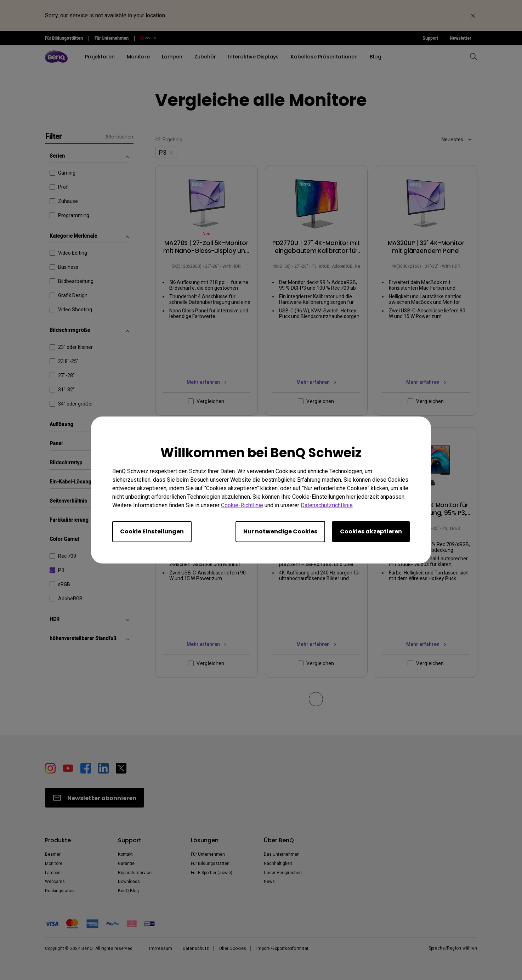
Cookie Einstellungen (152, 531)
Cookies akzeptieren (371, 531)
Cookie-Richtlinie (242, 505)
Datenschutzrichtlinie (327, 505)
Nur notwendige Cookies (280, 531)
